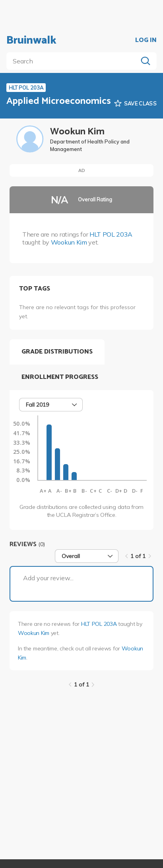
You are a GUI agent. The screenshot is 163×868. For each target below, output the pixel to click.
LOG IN (146, 40)
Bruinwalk (31, 40)
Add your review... (48, 578)
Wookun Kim (69, 242)
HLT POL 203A (111, 234)
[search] (74, 61)
